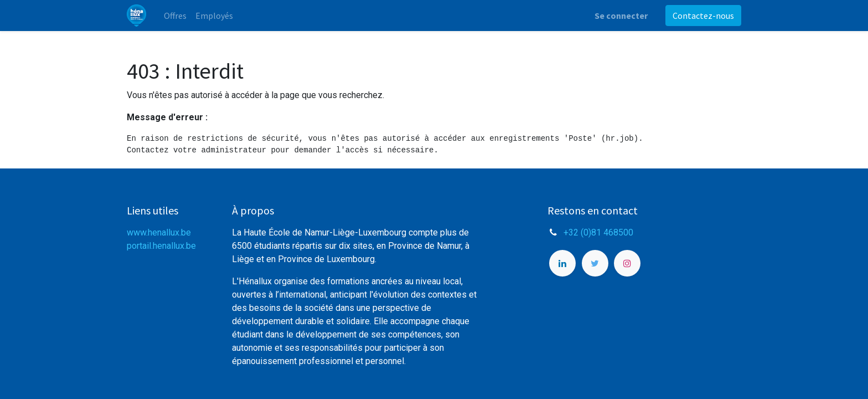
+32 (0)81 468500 (598, 232)
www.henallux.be (159, 232)
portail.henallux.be (161, 246)
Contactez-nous (703, 16)
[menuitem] (175, 16)
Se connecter (621, 16)
